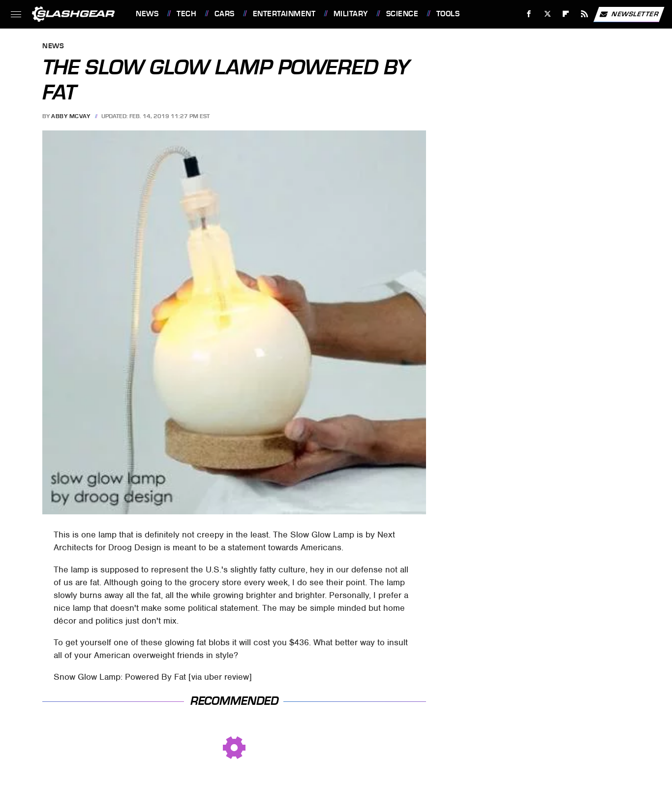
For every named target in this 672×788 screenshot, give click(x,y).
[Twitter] (547, 14)
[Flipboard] (566, 14)
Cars (225, 14)
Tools (448, 14)
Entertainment (284, 14)
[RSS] (585, 14)
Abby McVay (71, 116)
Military (351, 14)
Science (402, 14)
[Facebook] (529, 14)
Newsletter (629, 14)
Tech (186, 14)
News (147, 14)
